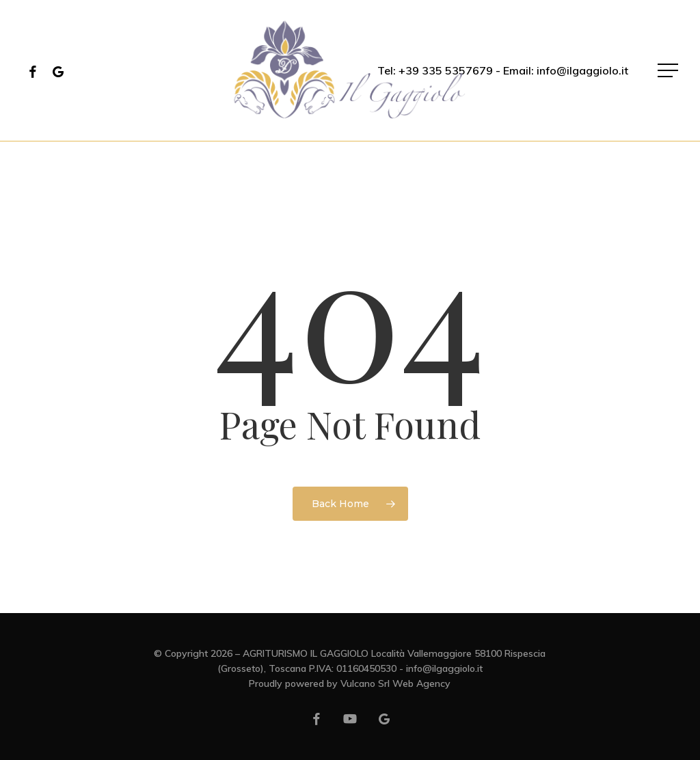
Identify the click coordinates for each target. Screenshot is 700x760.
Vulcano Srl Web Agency (395, 683)
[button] (669, 71)
